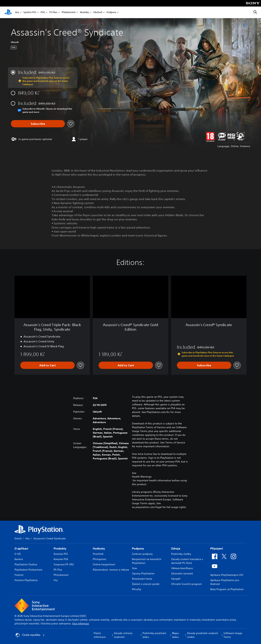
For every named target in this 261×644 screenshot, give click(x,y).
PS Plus (53, 12)
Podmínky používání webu (154, 635)
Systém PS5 (30, 12)
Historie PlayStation (26, 580)
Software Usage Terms (233, 635)
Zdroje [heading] (176, 548)
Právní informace (100, 635)
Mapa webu (175, 635)
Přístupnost (100, 559)
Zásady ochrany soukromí (123, 635)
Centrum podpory (142, 554)
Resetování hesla (142, 579)
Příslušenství (69, 12)
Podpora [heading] (138, 548)
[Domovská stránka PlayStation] (8, 12)
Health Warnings (142, 477)
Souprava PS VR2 (64, 564)
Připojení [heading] (217, 548)
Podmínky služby (181, 554)
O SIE (18, 554)
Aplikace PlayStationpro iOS (227, 575)
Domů (18, 538)
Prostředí (98, 554)
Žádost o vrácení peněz (146, 584)
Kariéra (19, 559)
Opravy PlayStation (143, 573)
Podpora (111, 12)
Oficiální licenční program (187, 584)
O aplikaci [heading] (21, 548)
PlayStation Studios (26, 564)
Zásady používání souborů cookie (202, 635)
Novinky (84, 12)
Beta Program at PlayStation (227, 589)
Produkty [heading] (60, 548)
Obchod (98, 12)
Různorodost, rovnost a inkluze (111, 570)
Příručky (137, 589)
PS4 (43, 12)
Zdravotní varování (182, 573)
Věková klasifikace (182, 568)
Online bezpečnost (104, 564)
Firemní (19, 575)
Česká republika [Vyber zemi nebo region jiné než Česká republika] (30, 635)
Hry (17, 12)
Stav (134, 568)
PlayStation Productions (28, 570)
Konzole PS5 (61, 554)
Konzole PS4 (61, 559)
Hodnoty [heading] (99, 548)
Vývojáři (176, 579)
